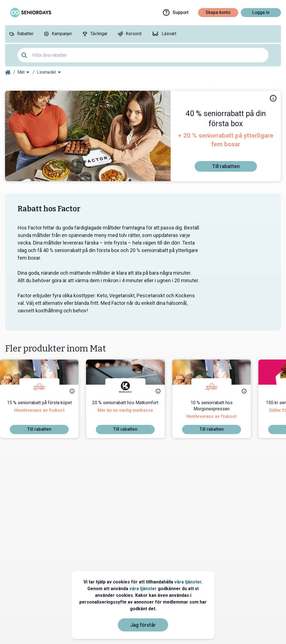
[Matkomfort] (130, 387)
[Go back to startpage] (8, 72)
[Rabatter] (21, 34)
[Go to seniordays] (30, 13)
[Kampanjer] (58, 34)
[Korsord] (129, 34)
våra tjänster (188, 582)
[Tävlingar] (95, 34)
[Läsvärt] (164, 34)
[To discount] (226, 166)
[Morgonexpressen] (44, 387)
